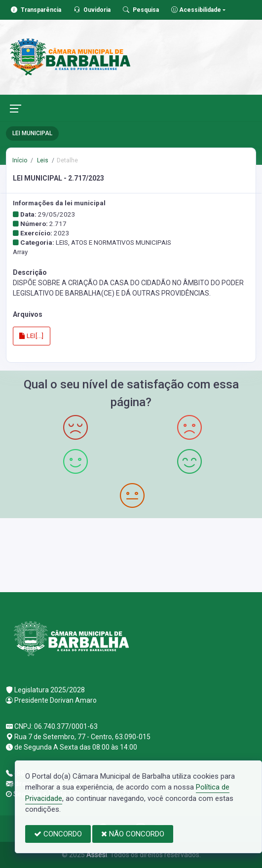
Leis (42, 160)
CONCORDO (58, 834)
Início (20, 160)
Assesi (97, 855)
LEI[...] (32, 336)
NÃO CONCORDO (133, 834)
